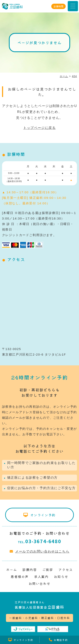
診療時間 (58, 6)
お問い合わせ (40, 583)
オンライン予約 (43, 515)
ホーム (12, 570)
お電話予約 (61, 640)
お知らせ (61, 576)
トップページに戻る (39, 128)
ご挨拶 (48, 570)
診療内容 (30, 570)
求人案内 (41, 576)
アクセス (65, 570)
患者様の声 (20, 576)
